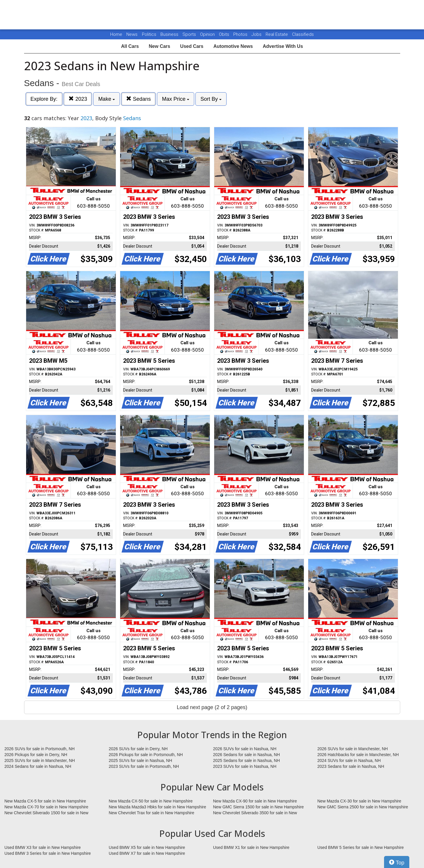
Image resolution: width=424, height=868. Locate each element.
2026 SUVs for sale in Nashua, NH (245, 749)
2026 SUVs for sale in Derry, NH (138, 749)
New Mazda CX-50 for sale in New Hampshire (151, 801)
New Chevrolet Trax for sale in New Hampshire (151, 813)
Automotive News (233, 46)
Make (107, 99)
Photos (241, 34)
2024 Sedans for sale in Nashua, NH (38, 766)
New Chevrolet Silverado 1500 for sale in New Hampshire (46, 813)
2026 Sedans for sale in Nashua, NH (246, 755)
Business (170, 34)
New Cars (159, 46)
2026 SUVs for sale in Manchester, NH (353, 749)
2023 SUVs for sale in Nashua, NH (245, 766)
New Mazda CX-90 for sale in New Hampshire (255, 801)
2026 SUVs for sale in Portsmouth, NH (40, 749)
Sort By (211, 99)
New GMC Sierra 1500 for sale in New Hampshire (258, 807)
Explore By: (44, 99)
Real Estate (277, 34)
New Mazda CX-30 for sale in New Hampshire (359, 801)
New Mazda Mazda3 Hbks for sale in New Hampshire (157, 807)
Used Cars (192, 46)
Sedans (138, 99)
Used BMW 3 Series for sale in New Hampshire (48, 853)
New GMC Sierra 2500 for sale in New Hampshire (363, 807)
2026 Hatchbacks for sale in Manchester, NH (358, 755)
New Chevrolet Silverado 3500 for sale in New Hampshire (255, 813)
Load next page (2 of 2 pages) (212, 707)
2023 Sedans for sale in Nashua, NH (351, 766)
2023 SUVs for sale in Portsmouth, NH (144, 766)
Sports (190, 34)
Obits (225, 34)
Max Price (176, 99)
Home (116, 34)
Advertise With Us (283, 46)
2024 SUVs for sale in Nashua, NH (349, 760)
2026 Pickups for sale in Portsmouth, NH (146, 755)
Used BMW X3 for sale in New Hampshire (43, 847)
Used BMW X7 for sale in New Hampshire (147, 853)
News (132, 34)
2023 (78, 99)
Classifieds (303, 34)
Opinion (208, 34)
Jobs (257, 34)
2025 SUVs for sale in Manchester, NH (40, 760)
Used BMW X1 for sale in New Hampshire (251, 847)
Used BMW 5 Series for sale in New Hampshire (361, 847)
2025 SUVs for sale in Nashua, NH (140, 760)
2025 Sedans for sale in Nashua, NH (246, 760)
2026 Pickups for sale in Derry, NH (36, 755)
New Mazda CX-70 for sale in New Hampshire (46, 807)
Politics (149, 34)
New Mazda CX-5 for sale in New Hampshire (45, 801)
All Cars (130, 46)
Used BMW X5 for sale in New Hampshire (147, 847)
